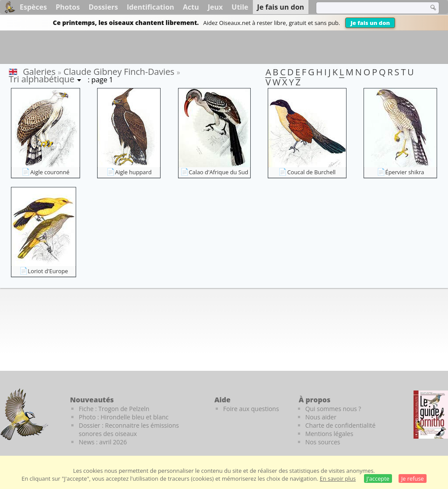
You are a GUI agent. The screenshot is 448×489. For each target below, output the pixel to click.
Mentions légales (329, 434)
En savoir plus (338, 478)
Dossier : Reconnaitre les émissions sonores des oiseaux (129, 429)
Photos (68, 7)
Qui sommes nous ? (333, 409)
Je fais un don (370, 23)
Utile (240, 7)
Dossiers (103, 7)
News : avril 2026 (103, 442)
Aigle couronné (50, 172)
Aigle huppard (133, 172)
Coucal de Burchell (311, 172)
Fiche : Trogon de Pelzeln (114, 409)
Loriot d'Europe (48, 271)
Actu (191, 7)
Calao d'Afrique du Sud (219, 172)
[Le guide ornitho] (431, 415)
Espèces (33, 7)
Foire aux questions (251, 409)
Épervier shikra (405, 172)
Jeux (215, 7)
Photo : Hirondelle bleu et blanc (124, 417)
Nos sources (323, 442)
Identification (150, 7)
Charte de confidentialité (341, 425)
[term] (367, 8)
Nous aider (321, 417)
